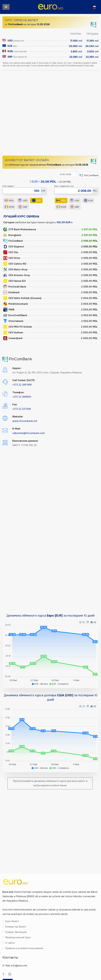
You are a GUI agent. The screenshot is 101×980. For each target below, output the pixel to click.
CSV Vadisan (13, 333)
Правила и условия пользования (24, 948)
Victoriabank (13, 321)
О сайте (10, 943)
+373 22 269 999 (22, 385)
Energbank (12, 235)
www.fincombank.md (25, 421)
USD (23, 201)
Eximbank (11, 293)
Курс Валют (12, 921)
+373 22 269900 (22, 397)
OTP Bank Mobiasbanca (20, 230)
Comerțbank (13, 338)
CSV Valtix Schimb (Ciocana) (22, 298)
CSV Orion (12, 258)
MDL (9, 201)
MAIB (9, 310)
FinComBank (13, 241)
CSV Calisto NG (15, 264)
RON (9, 207)
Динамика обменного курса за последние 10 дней (51, 616)
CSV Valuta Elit (15, 281)
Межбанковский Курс (18, 938)
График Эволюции (16, 932)
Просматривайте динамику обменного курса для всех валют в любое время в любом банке (50, 783)
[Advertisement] (39, 114)
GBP (23, 207)
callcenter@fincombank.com (29, 433)
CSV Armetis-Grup (17, 275)
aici (92, 66)
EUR (36, 201)
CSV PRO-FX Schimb (18, 327)
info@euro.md (19, 966)
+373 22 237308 (22, 409)
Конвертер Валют (16, 927)
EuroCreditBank (15, 315)
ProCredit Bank (15, 287)
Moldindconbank (16, 304)
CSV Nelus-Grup (15, 270)
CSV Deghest (14, 247)
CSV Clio (11, 252)
